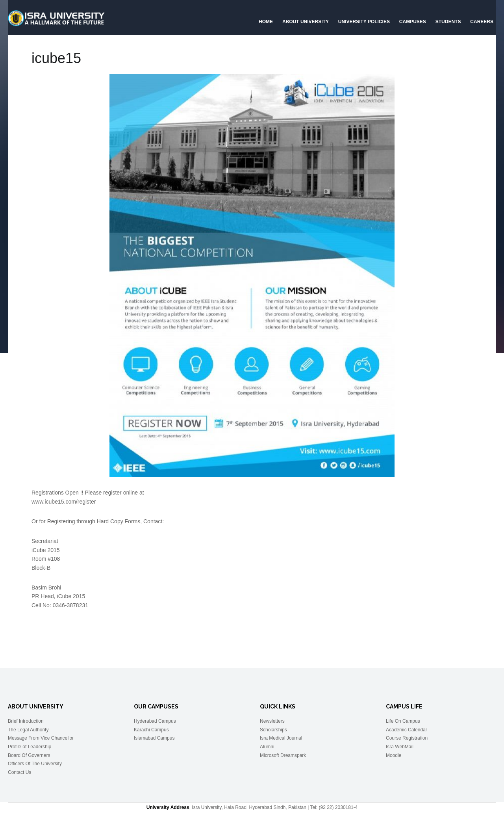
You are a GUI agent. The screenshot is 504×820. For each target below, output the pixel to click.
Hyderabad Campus (155, 721)
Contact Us (19, 772)
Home (266, 22)
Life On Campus (403, 721)
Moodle (394, 755)
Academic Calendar (407, 730)
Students (448, 22)
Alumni (267, 747)
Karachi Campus (151, 730)
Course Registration (407, 738)
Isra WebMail (400, 747)
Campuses (413, 22)
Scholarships (273, 730)
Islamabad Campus (154, 738)
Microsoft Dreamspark (283, 755)
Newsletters (272, 721)
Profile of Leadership (30, 747)
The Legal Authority (28, 730)
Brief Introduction (26, 721)
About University (306, 22)
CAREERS (482, 22)
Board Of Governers (29, 755)
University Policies (364, 22)
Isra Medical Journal (281, 738)
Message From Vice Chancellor (41, 738)
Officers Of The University (35, 764)
